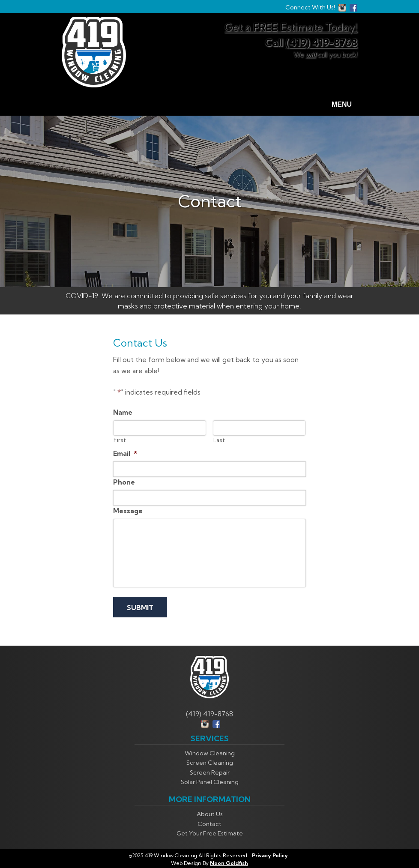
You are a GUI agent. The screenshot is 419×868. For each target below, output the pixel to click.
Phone (124, 482)
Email (125, 453)
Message (128, 511)
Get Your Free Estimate (210, 832)
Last (219, 440)
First (120, 440)
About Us (210, 813)
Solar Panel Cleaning (210, 781)
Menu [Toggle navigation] (337, 105)
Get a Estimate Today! (291, 27)
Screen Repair (210, 771)
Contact (209, 823)
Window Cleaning (210, 752)
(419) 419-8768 (321, 42)
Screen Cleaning (210, 762)
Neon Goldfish (229, 862)
